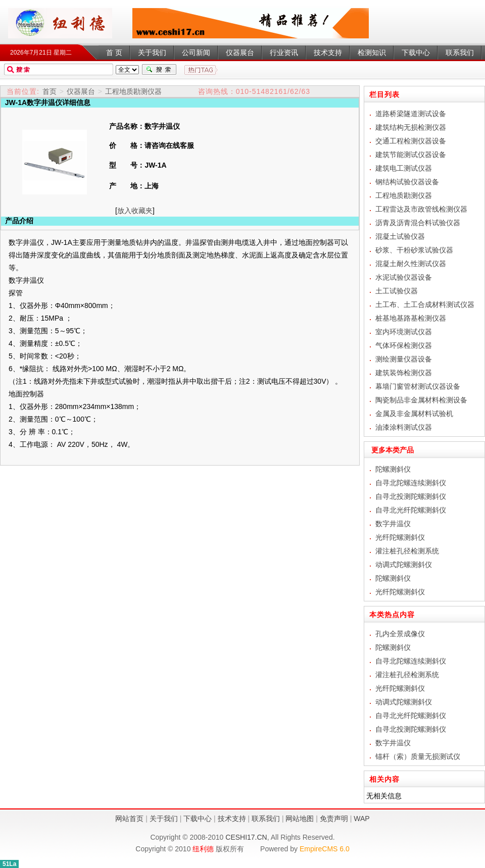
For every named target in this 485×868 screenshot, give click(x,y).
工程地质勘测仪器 (133, 91)
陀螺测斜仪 (393, 469)
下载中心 (198, 819)
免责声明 (334, 819)
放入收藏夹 (135, 211)
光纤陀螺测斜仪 (400, 537)
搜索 (159, 70)
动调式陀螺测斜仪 (404, 565)
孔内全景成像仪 (400, 634)
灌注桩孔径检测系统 (407, 551)
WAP (361, 819)
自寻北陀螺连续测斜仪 (411, 483)
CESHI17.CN (246, 837)
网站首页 (129, 819)
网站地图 (300, 819)
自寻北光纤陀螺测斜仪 (411, 510)
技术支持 (232, 819)
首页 (50, 91)
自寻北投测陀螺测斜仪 (411, 496)
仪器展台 (81, 91)
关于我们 (164, 819)
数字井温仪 (60, 23)
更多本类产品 (389, 450)
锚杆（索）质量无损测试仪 (418, 756)
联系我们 (266, 819)
